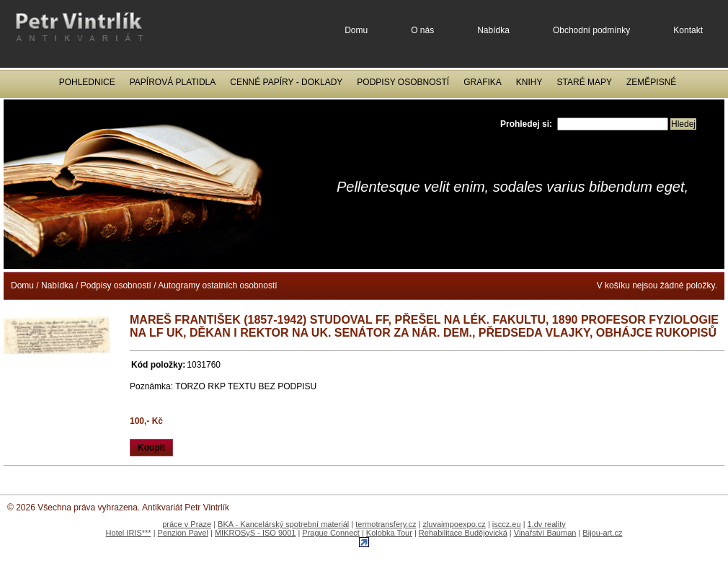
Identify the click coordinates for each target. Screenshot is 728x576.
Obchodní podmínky (591, 30)
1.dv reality (547, 524)
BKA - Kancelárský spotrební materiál (283, 524)
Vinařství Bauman (545, 533)
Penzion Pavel (183, 533)
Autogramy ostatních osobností (217, 285)
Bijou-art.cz (602, 533)
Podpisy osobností (403, 82)
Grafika (483, 82)
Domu (356, 30)
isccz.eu (507, 524)
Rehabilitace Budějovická (463, 533)
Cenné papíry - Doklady (286, 82)
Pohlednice (87, 82)
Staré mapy (585, 82)
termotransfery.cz (386, 524)
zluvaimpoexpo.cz (454, 524)
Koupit (151, 448)
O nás (422, 30)
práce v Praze (187, 524)
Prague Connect (331, 533)
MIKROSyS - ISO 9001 (255, 533)
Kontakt (688, 30)
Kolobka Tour (389, 533)
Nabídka (493, 30)
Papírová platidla (173, 82)
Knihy (529, 82)
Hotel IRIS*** (129, 533)
